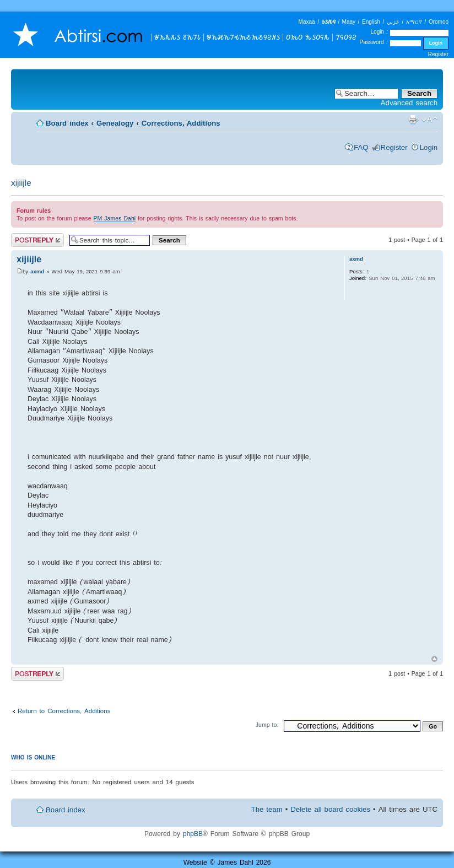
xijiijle (21, 183)
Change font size (429, 120)
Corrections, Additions (181, 123)
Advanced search (409, 103)
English (371, 22)
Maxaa (307, 22)
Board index (67, 123)
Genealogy (115, 123)
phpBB (193, 834)
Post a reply (37, 240)
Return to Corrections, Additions (64, 711)
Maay (349, 22)
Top (434, 659)
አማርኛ (414, 22)
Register (438, 54)
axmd (37, 271)
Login (429, 147)
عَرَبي (393, 22)
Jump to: (267, 725)
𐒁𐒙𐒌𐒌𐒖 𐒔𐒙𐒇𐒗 (177, 37)
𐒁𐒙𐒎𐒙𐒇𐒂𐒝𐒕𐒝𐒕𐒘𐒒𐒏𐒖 (243, 37)
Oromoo (439, 22)
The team (267, 809)
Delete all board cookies (330, 809)
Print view (413, 120)
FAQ (361, 147)
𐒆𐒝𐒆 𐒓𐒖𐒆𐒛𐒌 (308, 37)
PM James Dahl (115, 218)
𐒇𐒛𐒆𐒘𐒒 (346, 37)
